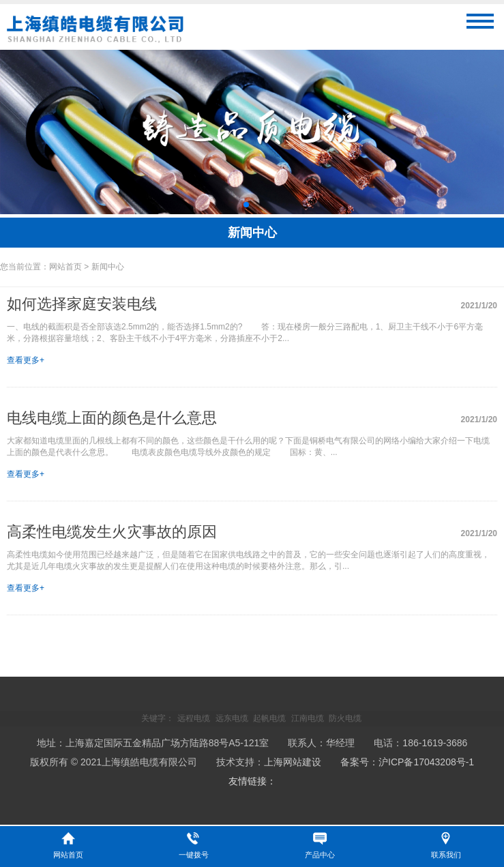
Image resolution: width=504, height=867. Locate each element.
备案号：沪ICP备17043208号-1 (407, 762)
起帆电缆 (269, 718)
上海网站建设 (293, 762)
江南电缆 (308, 718)
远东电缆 (232, 718)
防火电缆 (345, 718)
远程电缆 (194, 718)
